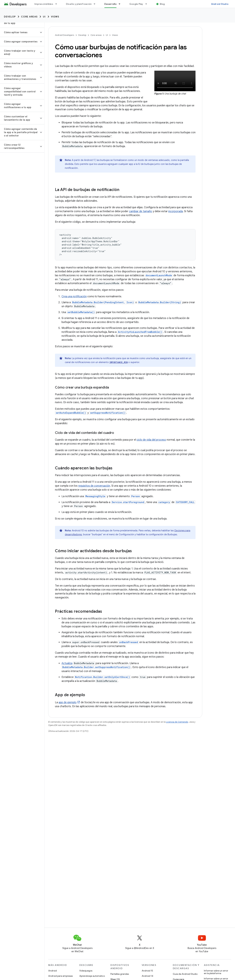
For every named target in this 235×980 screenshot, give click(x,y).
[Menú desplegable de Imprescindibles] (58, 4)
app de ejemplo (68, 702)
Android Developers (65, 35)
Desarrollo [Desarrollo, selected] (110, 4)
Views (55, 17)
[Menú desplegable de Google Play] (148, 4)
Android (52, 971)
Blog (162, 4)
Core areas (29, 17)
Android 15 (147, 971)
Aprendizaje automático (92, 976)
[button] (20, 32)
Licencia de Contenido (177, 722)
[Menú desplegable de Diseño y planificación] (96, 4)
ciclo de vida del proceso (151, 440)
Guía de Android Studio (185, 974)
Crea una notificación (74, 296)
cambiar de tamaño (141, 211)
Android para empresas (60, 976)
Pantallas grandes (120, 974)
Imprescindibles (44, 4)
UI (44, 17)
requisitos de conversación (94, 486)
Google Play (136, 4)
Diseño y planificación (79, 4)
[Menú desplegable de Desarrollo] (121, 4)
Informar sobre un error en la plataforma (216, 972)
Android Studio (220, 4)
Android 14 (147, 976)
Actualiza (67, 663)
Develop (10, 17)
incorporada (176, 211)
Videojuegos (86, 971)
